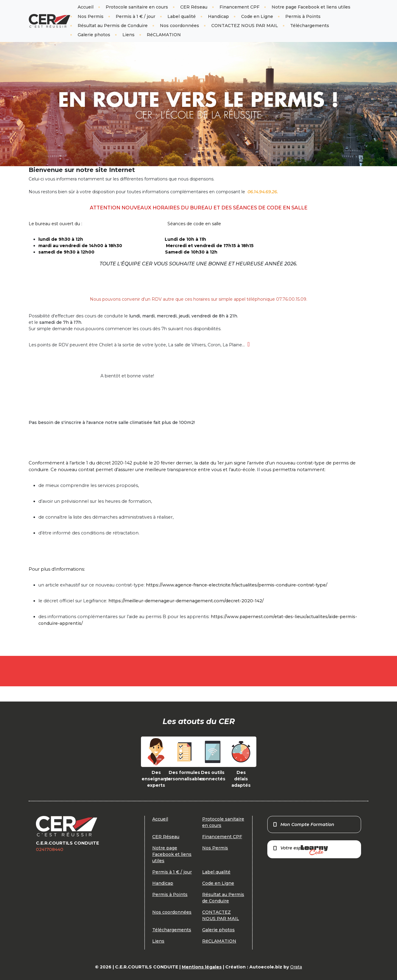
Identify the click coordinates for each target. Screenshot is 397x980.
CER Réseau (194, 7)
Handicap (218, 16)
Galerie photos (94, 35)
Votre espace (300, 850)
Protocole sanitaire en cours (137, 7)
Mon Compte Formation (303, 824)
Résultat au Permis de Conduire (113, 26)
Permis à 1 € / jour (135, 16)
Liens (128, 35)
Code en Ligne (257, 16)
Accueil (86, 7)
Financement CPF (239, 7)
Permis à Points (303, 16)
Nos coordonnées (179, 26)
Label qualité (182, 16)
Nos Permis (91, 16)
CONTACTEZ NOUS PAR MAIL (245, 26)
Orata (296, 967)
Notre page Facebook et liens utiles (311, 7)
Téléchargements (310, 26)
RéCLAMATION (164, 35)
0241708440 (50, 849)
